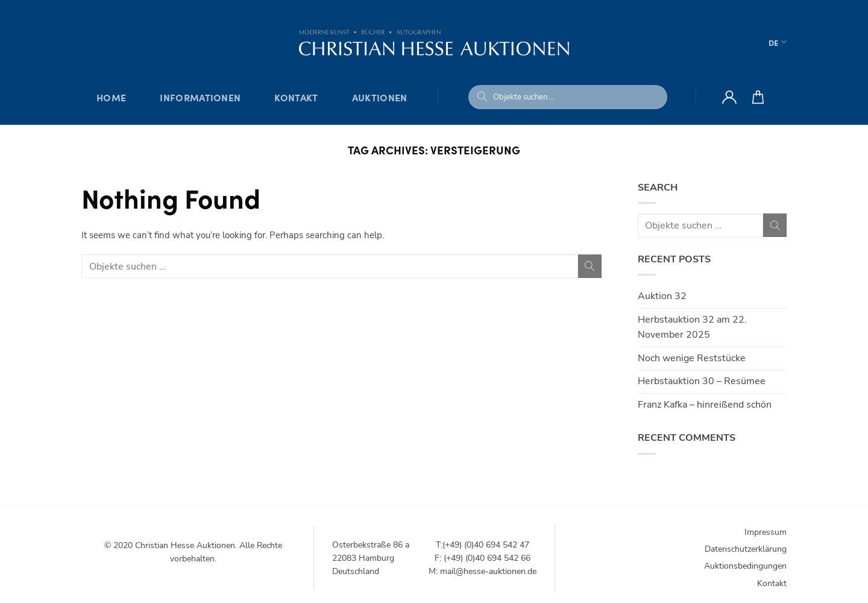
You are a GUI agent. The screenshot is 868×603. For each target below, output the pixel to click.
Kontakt (296, 97)
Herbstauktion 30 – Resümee (702, 381)
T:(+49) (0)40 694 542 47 (483, 545)
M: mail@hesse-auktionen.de (483, 571)
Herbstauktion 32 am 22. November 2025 (692, 327)
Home (111, 97)
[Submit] (482, 97)
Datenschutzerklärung (746, 549)
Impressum (766, 532)
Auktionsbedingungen (745, 566)
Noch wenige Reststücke (692, 358)
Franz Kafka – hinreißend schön (705, 405)
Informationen (200, 97)
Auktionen (380, 97)
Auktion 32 (662, 296)
